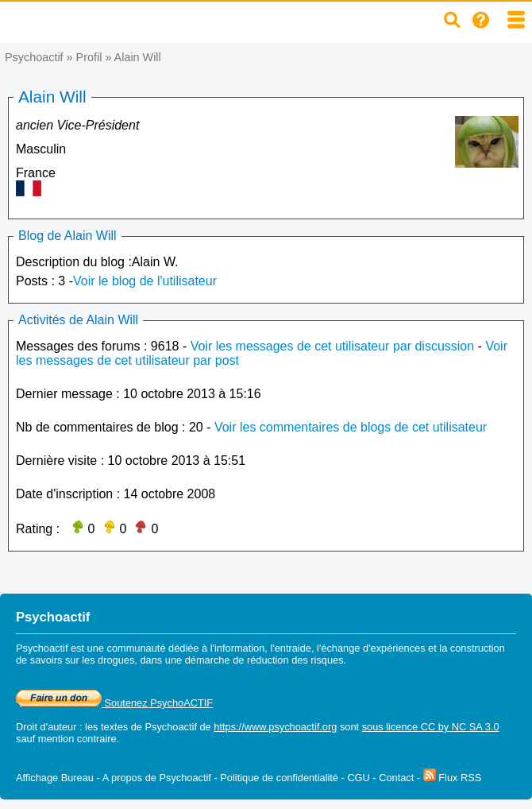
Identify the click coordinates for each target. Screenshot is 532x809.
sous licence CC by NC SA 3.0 (431, 727)
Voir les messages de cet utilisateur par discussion (333, 346)
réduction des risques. (297, 660)
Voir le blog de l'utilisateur (145, 281)
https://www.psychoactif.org (275, 727)
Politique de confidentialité (279, 778)
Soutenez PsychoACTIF (114, 703)
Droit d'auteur (46, 727)
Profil (89, 57)
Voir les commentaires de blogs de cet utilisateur (351, 427)
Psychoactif (34, 57)
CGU (358, 778)
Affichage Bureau (55, 778)
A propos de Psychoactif (157, 778)
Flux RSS (453, 778)
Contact (396, 778)
